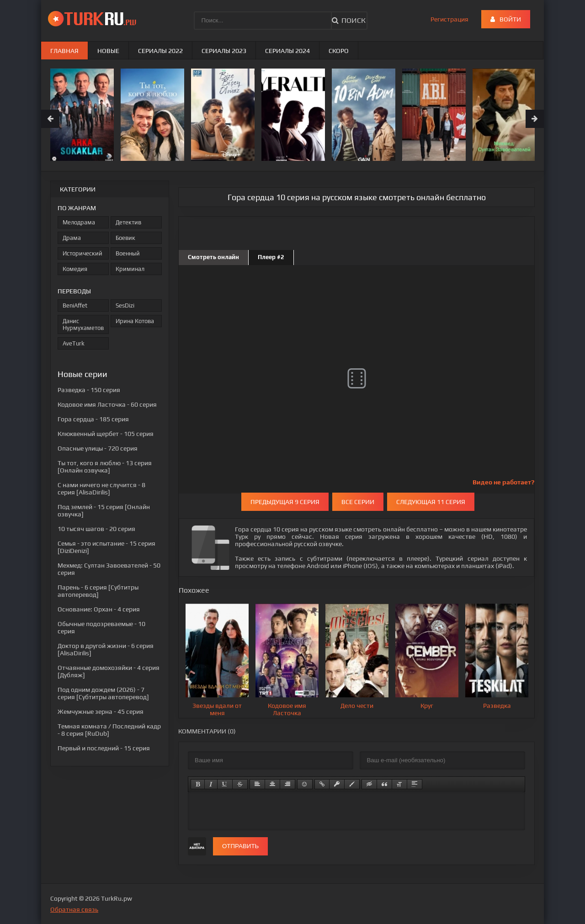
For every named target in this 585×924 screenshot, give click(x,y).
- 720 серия (98, 448)
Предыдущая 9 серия (285, 502)
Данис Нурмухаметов (83, 324)
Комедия (75, 269)
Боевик (125, 238)
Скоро (339, 51)
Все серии (358, 502)
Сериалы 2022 (160, 51)
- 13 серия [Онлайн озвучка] (105, 467)
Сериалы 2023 (224, 51)
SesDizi (125, 305)
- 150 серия (89, 390)
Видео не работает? (503, 482)
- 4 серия (99, 609)
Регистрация (449, 19)
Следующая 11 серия (431, 502)
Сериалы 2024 (287, 51)
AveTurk (74, 343)
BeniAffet (75, 305)
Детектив (128, 222)
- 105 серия (106, 434)
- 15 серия (104, 748)
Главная (64, 51)
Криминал (130, 269)
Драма (72, 238)
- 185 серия (93, 419)
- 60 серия (107, 404)
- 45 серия (101, 712)
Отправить (240, 846)
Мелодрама (79, 222)
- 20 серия (96, 529)
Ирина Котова (135, 321)
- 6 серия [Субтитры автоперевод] (98, 591)
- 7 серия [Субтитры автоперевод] (103, 693)
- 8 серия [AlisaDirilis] (101, 489)
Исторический (82, 253)
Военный (128, 253)
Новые (108, 51)
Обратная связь (74, 909)
